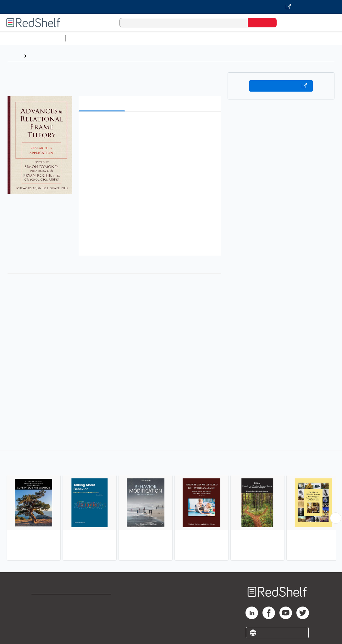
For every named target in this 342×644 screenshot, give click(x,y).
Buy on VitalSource (281, 86)
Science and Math (123, 38)
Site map (42, 632)
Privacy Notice (49, 622)
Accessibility (100, 622)
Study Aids (85, 38)
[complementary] (171, 506)
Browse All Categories (33, 38)
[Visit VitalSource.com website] (171, 7)
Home (14, 56)
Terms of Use (101, 602)
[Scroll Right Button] (336, 518)
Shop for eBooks (52, 602)
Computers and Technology (179, 38)
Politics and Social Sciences (310, 38)
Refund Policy (101, 612)
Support (41, 612)
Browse (39, 56)
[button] (151, 126)
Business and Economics (244, 38)
